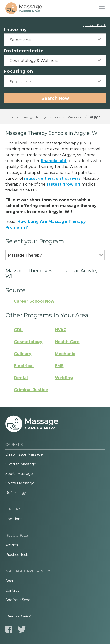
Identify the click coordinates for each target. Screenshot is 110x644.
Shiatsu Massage (20, 483)
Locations (14, 519)
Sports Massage (19, 474)
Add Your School (19, 600)
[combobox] (55, 40)
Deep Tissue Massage (24, 454)
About (11, 581)
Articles (12, 545)
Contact (12, 590)
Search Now (55, 98)
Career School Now (34, 301)
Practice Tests (17, 555)
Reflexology (16, 493)
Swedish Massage (21, 464)
